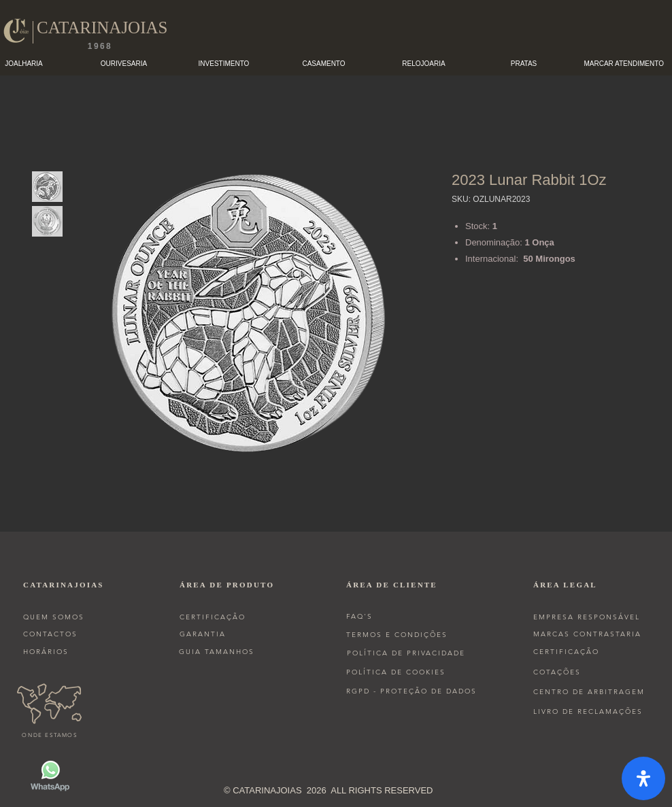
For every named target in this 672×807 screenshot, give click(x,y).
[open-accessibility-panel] (643, 778)
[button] (124, 64)
